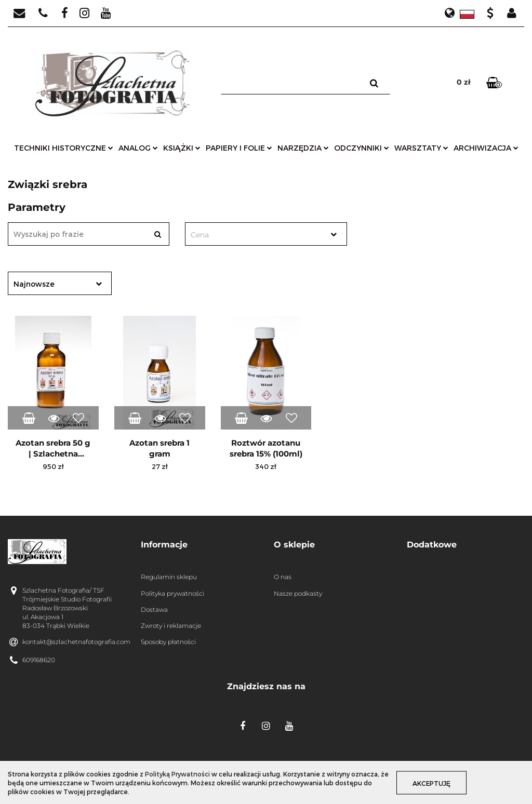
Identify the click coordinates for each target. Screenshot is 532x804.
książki (182, 148)
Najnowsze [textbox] (34, 284)
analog (138, 148)
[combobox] (266, 234)
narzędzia (303, 148)
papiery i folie (239, 148)
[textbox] (257, 235)
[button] (199, 545)
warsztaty (421, 148)
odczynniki (362, 148)
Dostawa (154, 609)
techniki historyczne (64, 148)
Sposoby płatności (168, 642)
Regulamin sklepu (169, 577)
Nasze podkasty (298, 593)
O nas (283, 577)
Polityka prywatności (172, 593)
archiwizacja (486, 148)
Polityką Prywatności (177, 774)
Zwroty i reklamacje (171, 626)
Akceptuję (431, 783)
